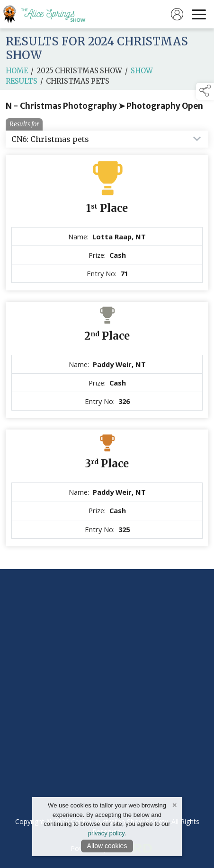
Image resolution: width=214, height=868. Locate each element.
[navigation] (199, 14)
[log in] (177, 14)
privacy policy (106, 833)
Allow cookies (107, 846)
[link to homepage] (50, 14)
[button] (205, 91)
